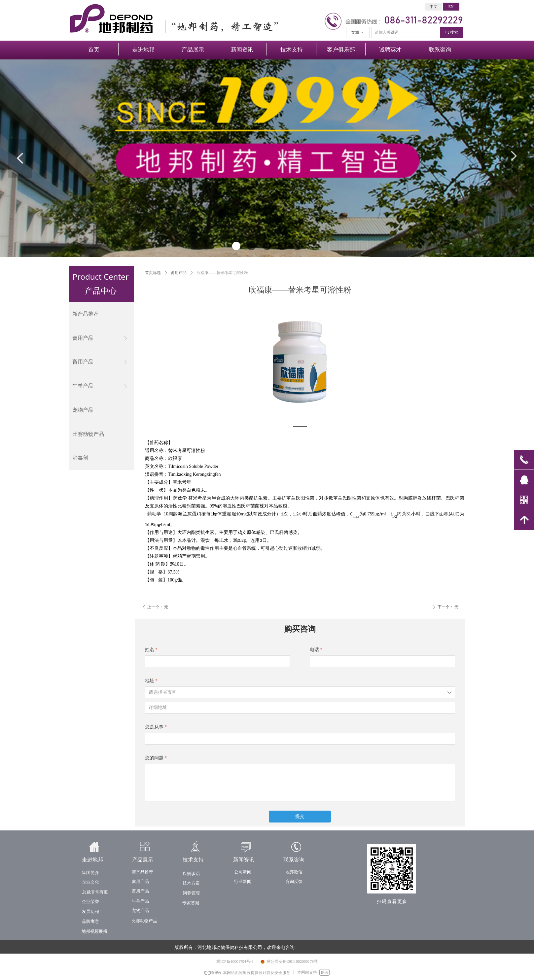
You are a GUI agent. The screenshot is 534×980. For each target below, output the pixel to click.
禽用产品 (179, 273)
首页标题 (153, 273)
